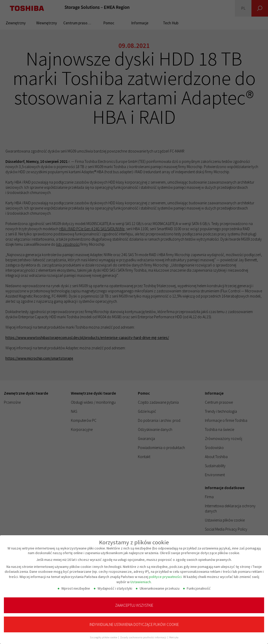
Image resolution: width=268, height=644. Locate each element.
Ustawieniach (141, 577)
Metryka (174, 632)
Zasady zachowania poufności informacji (143, 632)
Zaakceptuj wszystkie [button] (134, 600)
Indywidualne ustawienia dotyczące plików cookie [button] (134, 620)
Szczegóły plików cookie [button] (104, 632)
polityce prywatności (165, 572)
